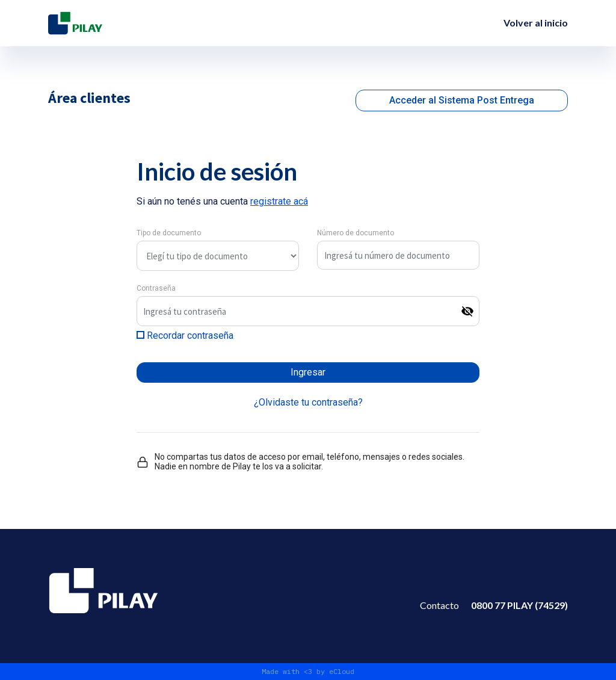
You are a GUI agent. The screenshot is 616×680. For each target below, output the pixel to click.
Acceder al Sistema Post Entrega (462, 100)
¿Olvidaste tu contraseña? (308, 402)
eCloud (342, 671)
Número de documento (356, 233)
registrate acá (279, 201)
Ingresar (308, 372)
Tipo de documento (169, 233)
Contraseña (156, 288)
